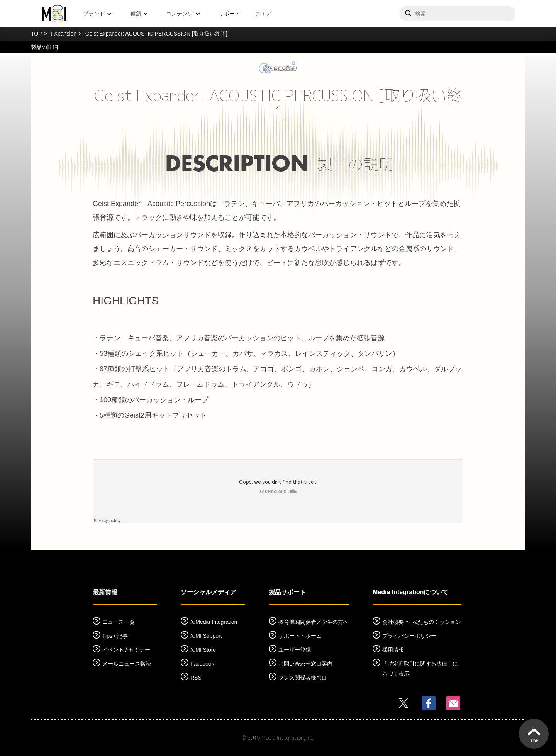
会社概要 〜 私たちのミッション (422, 622)
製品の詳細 (44, 47)
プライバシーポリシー (409, 636)
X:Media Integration (214, 622)
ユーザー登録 (295, 650)
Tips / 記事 (115, 636)
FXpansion (64, 34)
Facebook (202, 664)
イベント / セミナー (126, 650)
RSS (196, 678)
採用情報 (393, 650)
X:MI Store (203, 650)
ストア (264, 14)
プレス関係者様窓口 (303, 678)
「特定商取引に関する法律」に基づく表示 (420, 669)
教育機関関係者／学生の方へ (314, 622)
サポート (229, 14)
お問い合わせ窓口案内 (305, 664)
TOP (36, 34)
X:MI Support (206, 636)
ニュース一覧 (119, 622)
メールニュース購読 (127, 664)
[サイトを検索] (458, 14)
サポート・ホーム (300, 636)
